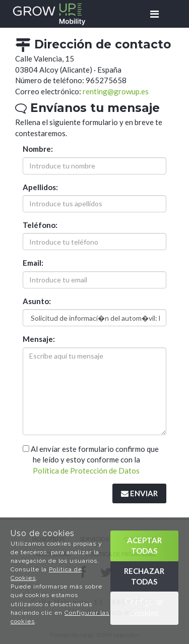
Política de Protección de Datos (86, 471)
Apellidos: (40, 187)
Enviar (139, 493)
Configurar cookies (144, 608)
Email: (33, 263)
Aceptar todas (144, 545)
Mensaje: (39, 339)
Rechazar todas (144, 576)
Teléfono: (40, 225)
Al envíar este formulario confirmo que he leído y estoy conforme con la (91, 460)
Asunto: (37, 301)
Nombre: (38, 149)
